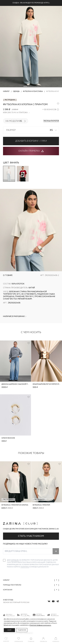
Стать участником (31, 536)
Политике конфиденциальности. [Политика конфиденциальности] (40, 625)
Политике (25, 567)
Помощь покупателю (31, 585)
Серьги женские (8, 438)
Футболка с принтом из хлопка (15, 505)
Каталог (31, 580)
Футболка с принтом (41, 505)
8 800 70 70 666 (8, 600)
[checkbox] (4, 560)
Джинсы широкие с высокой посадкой (18, 384)
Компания (31, 590)
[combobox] (31, 130)
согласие (15, 560)
